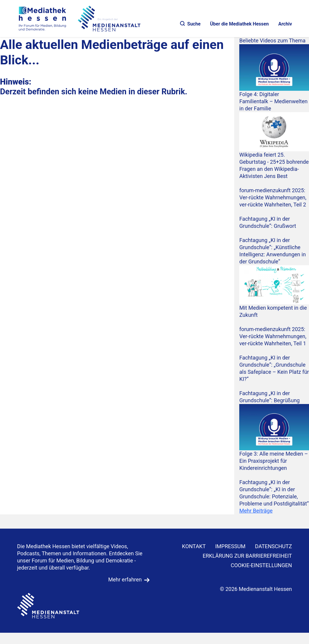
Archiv (285, 24)
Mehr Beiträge (256, 511)
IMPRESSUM (230, 546)
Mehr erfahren (125, 579)
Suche (190, 24)
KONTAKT (194, 546)
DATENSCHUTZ (274, 546)
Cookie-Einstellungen (261, 565)
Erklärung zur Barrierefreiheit (247, 556)
